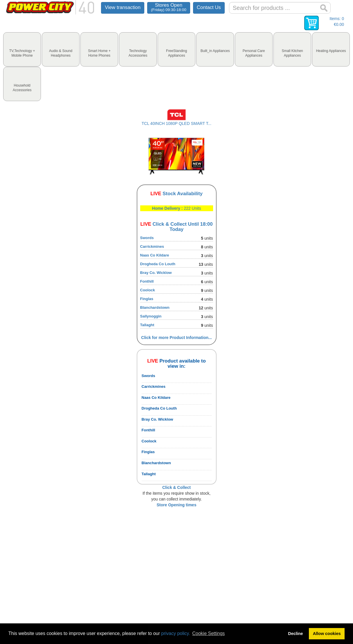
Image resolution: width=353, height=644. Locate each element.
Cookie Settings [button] (208, 633)
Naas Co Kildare (155, 255)
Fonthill (147, 281)
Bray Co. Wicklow (156, 273)
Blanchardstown (155, 307)
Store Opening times (177, 505)
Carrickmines (152, 246)
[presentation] (22, 49)
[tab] (22, 49)
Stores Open (169, 7)
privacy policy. (175, 633)
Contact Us (209, 7)
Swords (147, 238)
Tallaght (147, 325)
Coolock (148, 290)
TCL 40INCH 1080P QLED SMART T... (176, 123)
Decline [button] (295, 634)
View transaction (123, 7)
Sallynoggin (151, 316)
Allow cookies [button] (327, 634)
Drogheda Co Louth (158, 264)
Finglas (147, 299)
